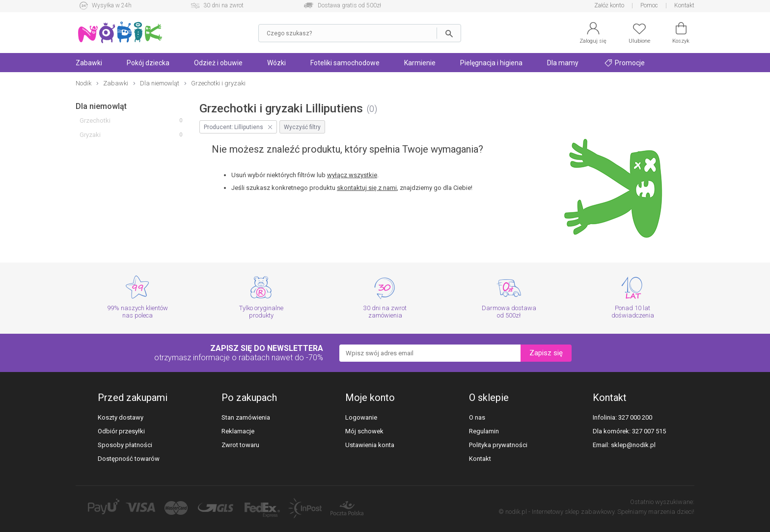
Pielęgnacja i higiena (491, 63)
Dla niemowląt (101, 106)
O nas (477, 417)
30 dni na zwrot (223, 5)
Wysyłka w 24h (112, 5)
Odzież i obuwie (218, 63)
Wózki (276, 63)
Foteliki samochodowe (345, 63)
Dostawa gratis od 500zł (349, 5)
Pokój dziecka (148, 63)
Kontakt (684, 5)
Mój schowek (364, 431)
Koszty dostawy (121, 417)
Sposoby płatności (125, 445)
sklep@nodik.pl (633, 445)
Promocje (625, 63)
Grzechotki (95, 120)
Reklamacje (238, 431)
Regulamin (484, 431)
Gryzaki (90, 135)
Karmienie (420, 63)
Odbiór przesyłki (121, 431)
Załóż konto (609, 5)
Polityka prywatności (498, 445)
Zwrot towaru (240, 445)
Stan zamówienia (246, 417)
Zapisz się (546, 353)
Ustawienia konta (370, 445)
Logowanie (361, 417)
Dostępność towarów (129, 459)
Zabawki (89, 63)
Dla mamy (563, 63)
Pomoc (649, 5)
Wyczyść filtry (302, 127)
